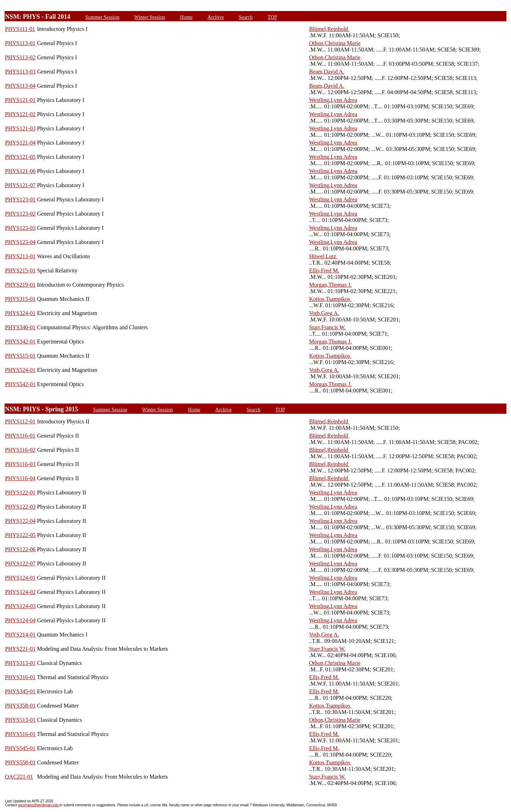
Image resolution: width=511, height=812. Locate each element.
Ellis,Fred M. (324, 270)
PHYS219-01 (20, 285)
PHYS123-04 (20, 242)
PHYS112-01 (20, 421)
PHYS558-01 (20, 762)
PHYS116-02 (20, 450)
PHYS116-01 (20, 436)
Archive (215, 17)
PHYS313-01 (20, 663)
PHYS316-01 (20, 677)
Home (186, 17)
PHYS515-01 (20, 356)
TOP (272, 17)
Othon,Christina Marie (335, 43)
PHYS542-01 (20, 384)
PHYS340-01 (20, 327)
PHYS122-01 (20, 492)
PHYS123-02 (20, 214)
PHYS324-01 (20, 313)
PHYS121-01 (20, 100)
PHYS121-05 (20, 157)
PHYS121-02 (20, 114)
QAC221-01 (19, 777)
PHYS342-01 (20, 342)
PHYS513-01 (20, 720)
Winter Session (150, 17)
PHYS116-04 (20, 478)
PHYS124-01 (20, 578)
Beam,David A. (327, 72)
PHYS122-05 (20, 535)
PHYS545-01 (20, 748)
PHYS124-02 (20, 592)
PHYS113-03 (20, 72)
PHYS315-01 (20, 299)
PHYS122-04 (20, 521)
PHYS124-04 (20, 620)
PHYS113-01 (20, 43)
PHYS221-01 (20, 649)
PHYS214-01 (20, 635)
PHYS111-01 (20, 29)
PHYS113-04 (20, 86)
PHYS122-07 (20, 564)
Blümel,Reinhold (329, 29)
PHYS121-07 (20, 185)
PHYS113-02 (20, 57)
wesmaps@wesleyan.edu (39, 805)
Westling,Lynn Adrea (333, 100)
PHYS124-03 (20, 606)
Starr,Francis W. (327, 327)
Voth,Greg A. (324, 313)
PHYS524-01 (20, 370)
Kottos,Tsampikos (330, 299)
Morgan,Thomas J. (330, 285)
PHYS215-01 (20, 270)
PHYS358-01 (20, 706)
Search (246, 17)
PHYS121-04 (20, 143)
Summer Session (102, 17)
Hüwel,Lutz (323, 256)
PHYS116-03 (20, 464)
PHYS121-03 (20, 128)
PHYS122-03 (20, 507)
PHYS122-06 (20, 549)
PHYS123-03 (20, 228)
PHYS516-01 (20, 734)
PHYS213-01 (20, 256)
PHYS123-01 (20, 199)
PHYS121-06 (20, 171)
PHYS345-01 (20, 691)
